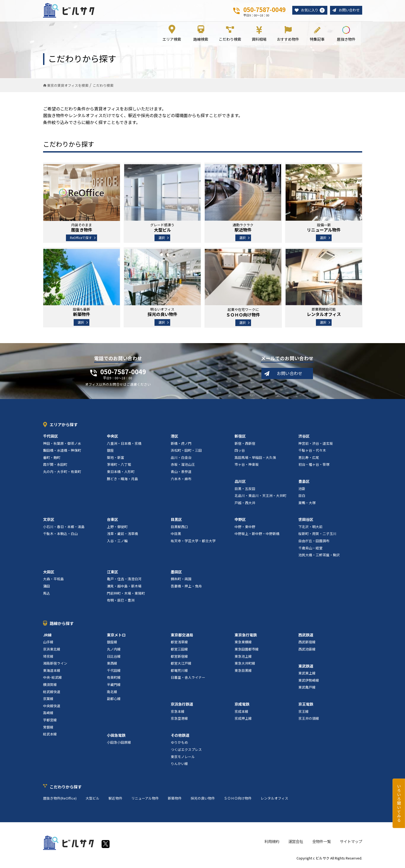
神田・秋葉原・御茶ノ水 (62, 444)
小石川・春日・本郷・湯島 (64, 527)
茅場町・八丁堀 (119, 465)
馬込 (47, 594)
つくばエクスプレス (186, 750)
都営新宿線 (179, 657)
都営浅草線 (179, 643)
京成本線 (241, 712)
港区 (174, 437)
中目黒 (176, 534)
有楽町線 (114, 678)
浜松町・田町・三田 (186, 451)
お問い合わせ (348, 10)
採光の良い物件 (203, 799)
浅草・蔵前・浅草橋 (122, 534)
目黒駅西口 (179, 527)
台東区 (112, 520)
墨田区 (176, 573)
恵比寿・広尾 (309, 458)
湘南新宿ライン (55, 664)
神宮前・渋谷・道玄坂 (316, 444)
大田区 (49, 573)
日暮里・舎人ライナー (188, 678)
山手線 (48, 643)
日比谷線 (114, 657)
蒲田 (47, 587)
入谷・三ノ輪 (117, 542)
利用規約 (272, 842)
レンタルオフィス (274, 799)
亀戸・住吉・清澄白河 (124, 580)
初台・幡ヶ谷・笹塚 (314, 465)
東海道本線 (52, 671)
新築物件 (175, 799)
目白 (302, 496)
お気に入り (311, 10)
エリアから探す (64, 425)
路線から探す (62, 624)
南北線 (112, 692)
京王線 (304, 712)
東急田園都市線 (247, 650)
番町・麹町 (52, 458)
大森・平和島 (53, 580)
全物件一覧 (322, 842)
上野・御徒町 (117, 527)
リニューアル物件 (145, 799)
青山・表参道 (181, 472)
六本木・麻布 (181, 479)
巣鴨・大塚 (307, 503)
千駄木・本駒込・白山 (60, 534)
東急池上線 (243, 657)
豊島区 (304, 482)
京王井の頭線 (309, 719)
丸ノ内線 (114, 650)
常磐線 (48, 728)
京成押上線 (243, 719)
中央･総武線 (53, 678)
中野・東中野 (245, 527)
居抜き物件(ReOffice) (60, 799)
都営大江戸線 (181, 664)
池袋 (302, 489)
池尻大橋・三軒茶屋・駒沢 (319, 556)
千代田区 (51, 437)
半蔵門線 (114, 685)
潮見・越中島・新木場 (124, 587)
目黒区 (176, 520)
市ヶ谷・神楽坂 (247, 465)
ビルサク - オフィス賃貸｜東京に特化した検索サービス (69, 10)
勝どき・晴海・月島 (122, 479)
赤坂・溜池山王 (183, 465)
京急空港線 (179, 719)
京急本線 (178, 712)
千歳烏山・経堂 (310, 549)
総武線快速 (52, 692)
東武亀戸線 (307, 688)
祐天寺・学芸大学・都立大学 (193, 542)
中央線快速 (52, 707)
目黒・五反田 (245, 489)
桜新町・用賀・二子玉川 (317, 534)
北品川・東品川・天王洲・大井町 (260, 496)
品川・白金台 (181, 458)
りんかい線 (179, 764)
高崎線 (48, 713)
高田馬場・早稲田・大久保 (255, 458)
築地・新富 (116, 458)
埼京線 (48, 657)
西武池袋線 (307, 650)
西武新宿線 (307, 643)
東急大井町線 (245, 664)
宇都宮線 (50, 721)
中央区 (112, 437)
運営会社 (296, 842)
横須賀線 (50, 685)
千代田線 (114, 671)
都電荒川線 (179, 671)
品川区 (240, 482)
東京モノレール (183, 757)
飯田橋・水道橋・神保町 (62, 451)
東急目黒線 (243, 671)
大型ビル (93, 799)
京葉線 (48, 699)
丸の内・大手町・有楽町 (62, 472)
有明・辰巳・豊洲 (121, 601)
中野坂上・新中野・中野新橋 (257, 534)
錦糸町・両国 (181, 580)
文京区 (49, 520)
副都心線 (114, 699)
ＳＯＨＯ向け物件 (238, 799)
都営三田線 (179, 650)
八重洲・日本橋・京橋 (124, 444)
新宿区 (240, 437)
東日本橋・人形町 (121, 472)
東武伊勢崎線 (309, 681)
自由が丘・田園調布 (314, 542)
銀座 (110, 451)
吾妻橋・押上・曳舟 (186, 587)
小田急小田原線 (119, 743)
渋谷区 (304, 437)
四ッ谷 (240, 451)
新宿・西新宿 (245, 444)
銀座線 (112, 643)
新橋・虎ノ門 (181, 444)
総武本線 (50, 735)
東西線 (112, 664)
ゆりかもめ (179, 743)
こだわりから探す (66, 787)
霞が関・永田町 (55, 465)
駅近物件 (115, 799)
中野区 (240, 520)
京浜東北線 (52, 650)
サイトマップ (351, 842)
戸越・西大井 (245, 503)
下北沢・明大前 (310, 527)
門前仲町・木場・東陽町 (126, 594)
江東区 (112, 573)
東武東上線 (307, 674)
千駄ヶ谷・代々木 (312, 451)
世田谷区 (306, 520)
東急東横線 (243, 643)
